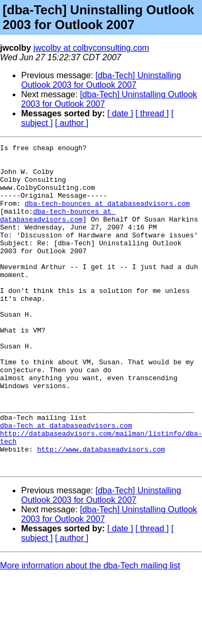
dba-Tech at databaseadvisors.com (66, 482)
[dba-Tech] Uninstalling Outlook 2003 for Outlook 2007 (101, 80)
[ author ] (72, 123)
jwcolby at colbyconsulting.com (91, 48)
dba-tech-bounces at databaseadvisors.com (107, 216)
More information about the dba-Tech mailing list (90, 631)
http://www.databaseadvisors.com (101, 511)
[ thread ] (152, 113)
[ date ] (120, 113)
